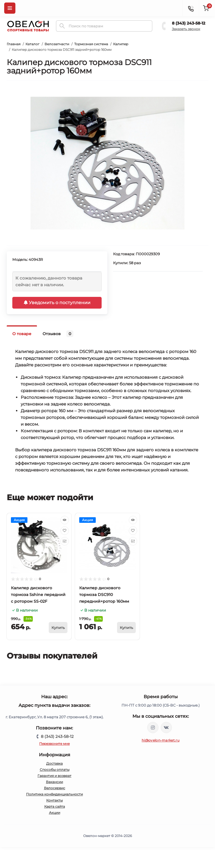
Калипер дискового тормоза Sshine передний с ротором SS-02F (38, 595)
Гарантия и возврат (54, 776)
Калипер (121, 44)
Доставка (54, 763)
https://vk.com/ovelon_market (166, 728)
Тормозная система (91, 44)
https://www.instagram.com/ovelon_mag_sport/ (153, 728)
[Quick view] (65, 520)
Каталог (32, 44)
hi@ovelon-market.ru (161, 740)
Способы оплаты (55, 770)
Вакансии (54, 782)
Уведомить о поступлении (57, 303)
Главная (14, 44)
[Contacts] (191, 8)
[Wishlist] (65, 531)
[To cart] (58, 628)
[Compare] (65, 541)
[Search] (62, 26)
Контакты (54, 800)
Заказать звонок (186, 29)
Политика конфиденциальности (54, 794)
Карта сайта (55, 806)
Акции (55, 813)
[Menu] (10, 8)
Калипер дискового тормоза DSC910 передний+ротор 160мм (104, 595)
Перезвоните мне (54, 744)
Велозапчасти (57, 44)
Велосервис (55, 788)
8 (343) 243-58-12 (189, 23)
